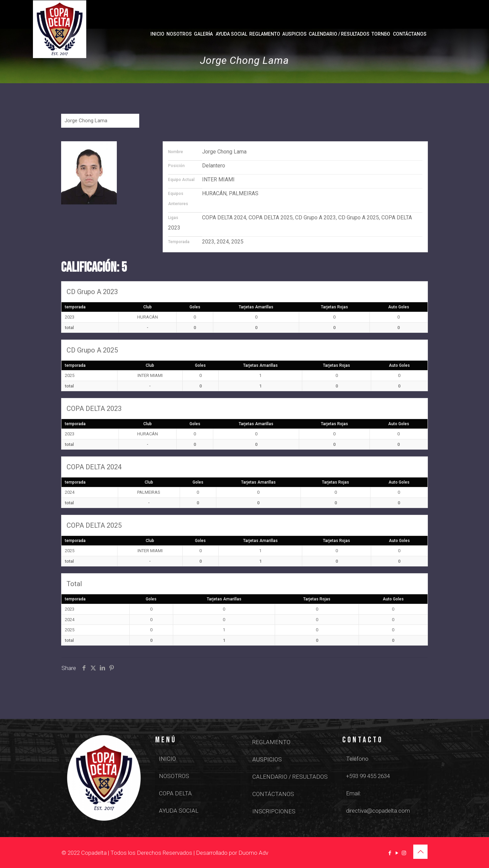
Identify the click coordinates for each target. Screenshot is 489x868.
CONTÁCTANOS (273, 794)
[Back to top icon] (420, 852)
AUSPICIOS (267, 759)
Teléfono (357, 759)
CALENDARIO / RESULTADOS (290, 777)
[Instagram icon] (404, 853)
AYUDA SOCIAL (179, 811)
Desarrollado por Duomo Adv (232, 853)
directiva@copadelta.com (378, 811)
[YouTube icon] (397, 853)
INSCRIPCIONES (274, 811)
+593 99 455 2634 (368, 776)
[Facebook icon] (390, 853)
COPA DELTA (175, 793)
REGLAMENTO (271, 742)
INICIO (167, 759)
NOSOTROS (174, 776)
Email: (354, 793)
